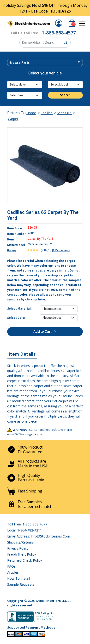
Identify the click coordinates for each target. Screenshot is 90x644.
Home (31, 113)
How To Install (19, 578)
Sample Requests (21, 584)
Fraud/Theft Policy (22, 554)
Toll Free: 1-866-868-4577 (27, 524)
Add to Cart (45, 332)
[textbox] (45, 63)
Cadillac (47, 113)
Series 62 (64, 113)
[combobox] (45, 62)
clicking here (35, 299)
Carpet (13, 119)
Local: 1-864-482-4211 (25, 530)
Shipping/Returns (21, 542)
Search (65, 95)
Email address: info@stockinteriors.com (39, 536)
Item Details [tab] (22, 354)
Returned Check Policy (25, 560)
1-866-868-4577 (59, 33)
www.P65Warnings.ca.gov (24, 434)
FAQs (11, 566)
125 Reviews (61, 250)
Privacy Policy (18, 548)
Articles (13, 572)
